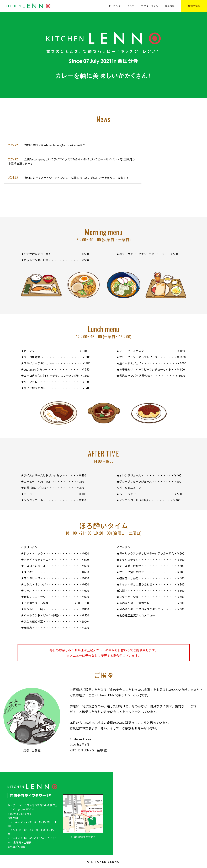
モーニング (114, 6)
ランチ (131, 6)
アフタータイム (150, 6)
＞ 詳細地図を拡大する (83, 837)
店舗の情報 (194, 6)
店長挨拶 (170, 6)
